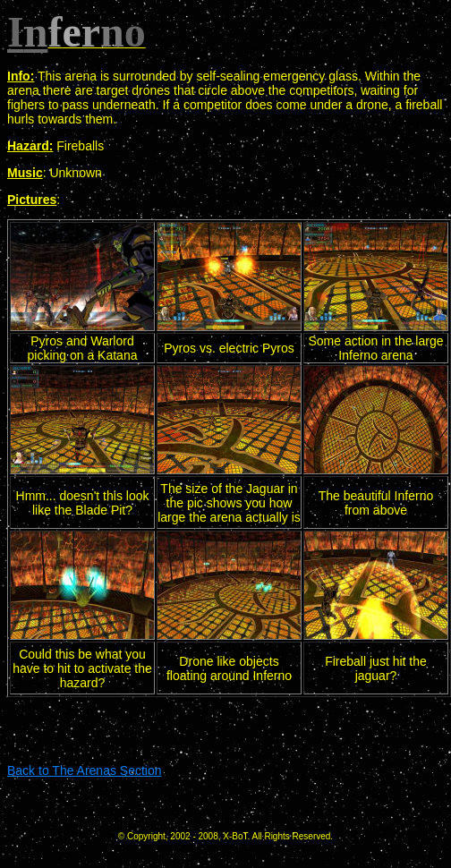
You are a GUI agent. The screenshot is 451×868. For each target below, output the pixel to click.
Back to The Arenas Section (85, 770)
